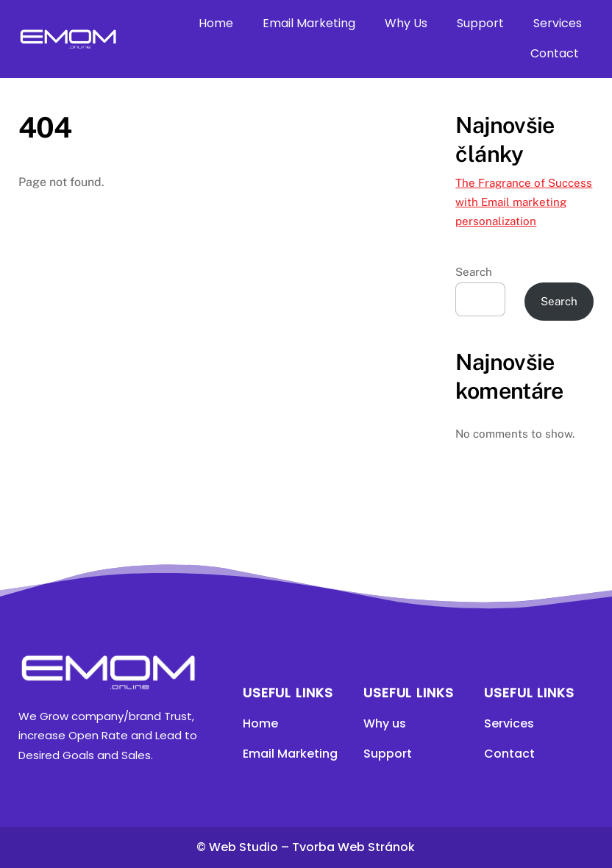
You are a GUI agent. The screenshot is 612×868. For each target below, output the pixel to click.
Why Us (406, 23)
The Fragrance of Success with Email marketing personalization (524, 202)
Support (480, 23)
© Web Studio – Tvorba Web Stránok (306, 847)
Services (558, 23)
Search (474, 272)
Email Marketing (309, 23)
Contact (555, 53)
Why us (385, 723)
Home (216, 23)
